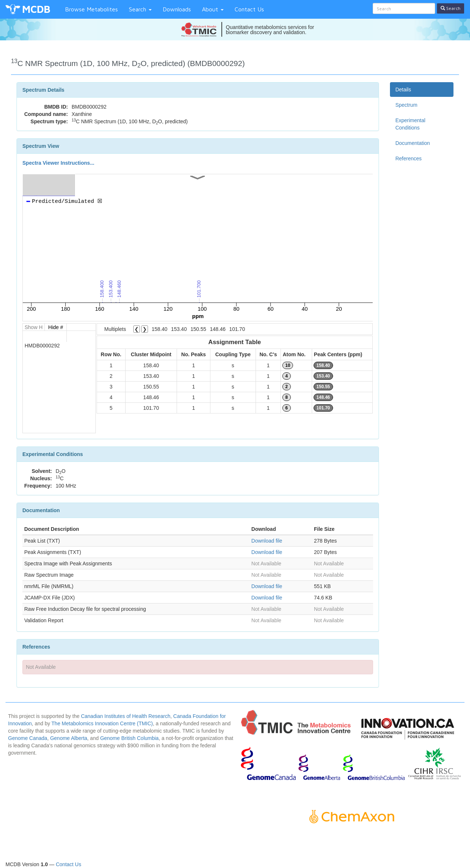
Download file (267, 541)
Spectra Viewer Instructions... (58, 163)
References (409, 158)
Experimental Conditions (411, 124)
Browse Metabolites (91, 9)
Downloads (177, 9)
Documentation (413, 143)
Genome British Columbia (130, 738)
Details (403, 90)
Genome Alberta (68, 738)
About (213, 9)
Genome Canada (28, 738)
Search (140, 9)
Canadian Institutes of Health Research (126, 716)
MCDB (36, 9)
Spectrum (406, 105)
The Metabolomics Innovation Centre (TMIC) (102, 723)
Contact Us (249, 9)
